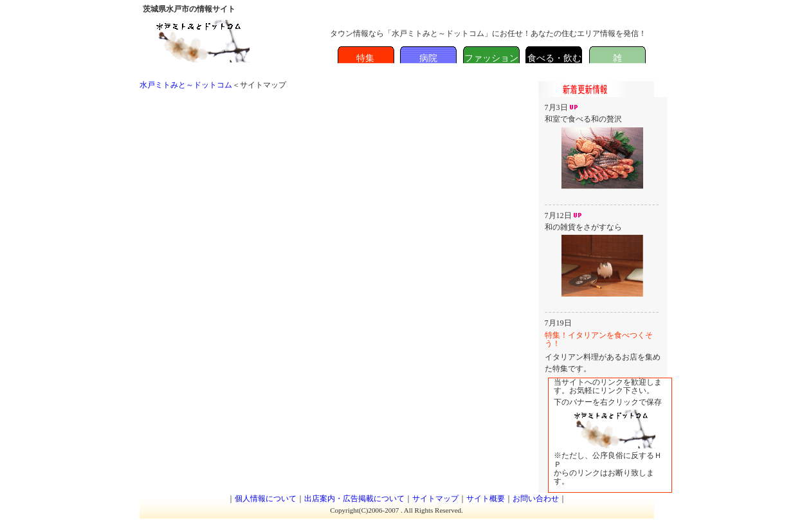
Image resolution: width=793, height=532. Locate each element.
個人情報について (266, 499)
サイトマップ (435, 499)
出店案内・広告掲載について (354, 499)
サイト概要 (486, 499)
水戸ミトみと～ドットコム (186, 85)
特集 (365, 58)
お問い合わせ (536, 499)
